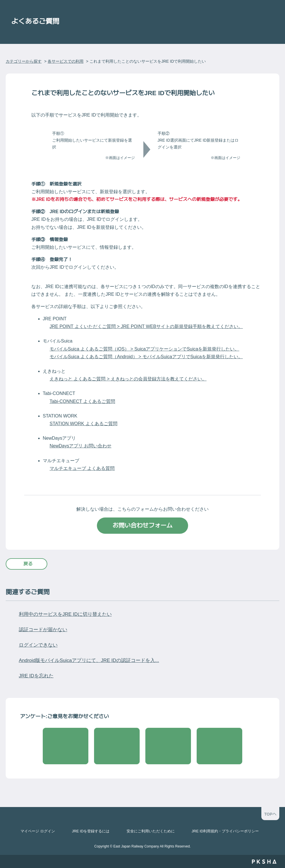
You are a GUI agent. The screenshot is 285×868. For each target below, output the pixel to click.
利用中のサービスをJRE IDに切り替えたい (65, 614)
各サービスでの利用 (66, 61)
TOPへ (270, 814)
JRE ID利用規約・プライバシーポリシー (225, 831)
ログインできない (38, 645)
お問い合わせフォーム (142, 525)
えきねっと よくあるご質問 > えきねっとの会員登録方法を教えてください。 (128, 379)
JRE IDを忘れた (36, 676)
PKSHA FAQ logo (264, 861)
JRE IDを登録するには (91, 831)
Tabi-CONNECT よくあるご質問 (82, 401)
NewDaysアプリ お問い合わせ (81, 446)
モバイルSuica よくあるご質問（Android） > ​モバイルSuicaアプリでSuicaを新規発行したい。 (146, 357)
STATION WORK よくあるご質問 (84, 424)
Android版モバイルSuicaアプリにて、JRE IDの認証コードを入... (89, 660)
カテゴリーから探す (24, 61)
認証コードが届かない (43, 630)
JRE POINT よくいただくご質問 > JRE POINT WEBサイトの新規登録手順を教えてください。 (146, 326)
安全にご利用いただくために (151, 831)
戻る (28, 564)
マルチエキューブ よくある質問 (82, 468)
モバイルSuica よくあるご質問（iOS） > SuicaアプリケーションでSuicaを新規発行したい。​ (144, 349)
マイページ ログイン (38, 831)
